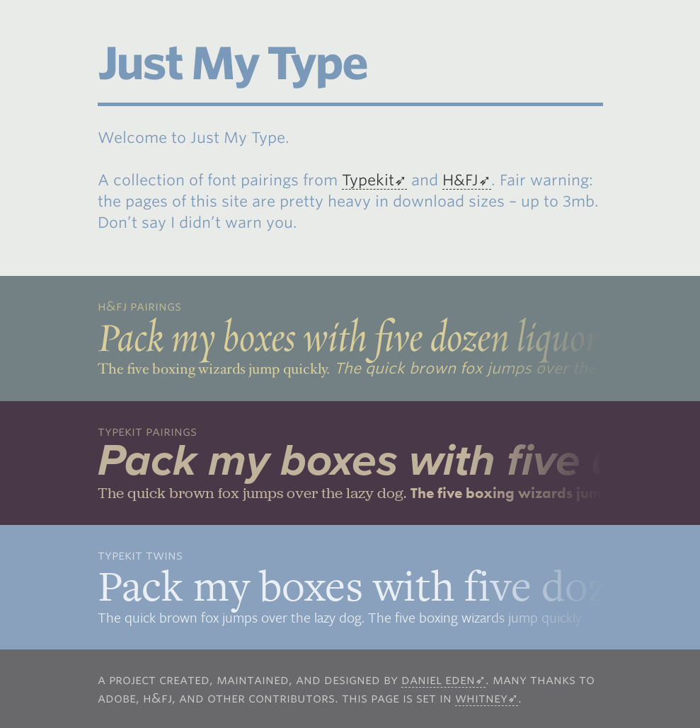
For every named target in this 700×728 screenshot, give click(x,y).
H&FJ (460, 180)
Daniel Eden (438, 680)
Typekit (368, 180)
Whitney (481, 698)
